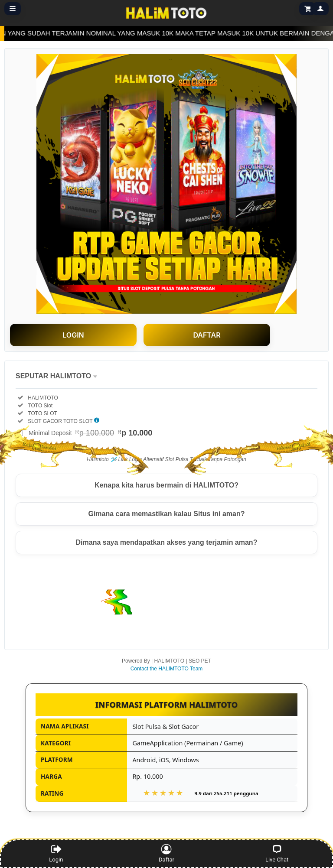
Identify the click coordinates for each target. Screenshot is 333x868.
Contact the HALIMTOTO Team (167, 669)
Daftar (168, 853)
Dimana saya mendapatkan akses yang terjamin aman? (167, 542)
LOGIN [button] (73, 335)
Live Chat (277, 853)
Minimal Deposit (90, 433)
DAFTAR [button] (207, 335)
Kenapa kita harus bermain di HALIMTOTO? (166, 485)
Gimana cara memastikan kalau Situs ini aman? (166, 514)
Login (56, 853)
